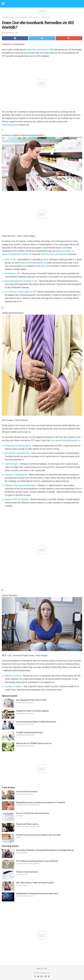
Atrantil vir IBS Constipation (17, 499)
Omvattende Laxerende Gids (17, 453)
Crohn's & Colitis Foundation (27, 792)
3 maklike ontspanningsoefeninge (29, 732)
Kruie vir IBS (10, 259)
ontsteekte (62, 254)
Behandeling (46, 17)
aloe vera (45, 266)
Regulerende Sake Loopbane (27, 824)
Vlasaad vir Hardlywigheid (16, 475)
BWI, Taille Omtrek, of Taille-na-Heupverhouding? (35, 883)
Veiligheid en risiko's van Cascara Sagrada (32, 711)
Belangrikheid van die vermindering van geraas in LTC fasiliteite (41, 802)
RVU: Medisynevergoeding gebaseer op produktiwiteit (37, 861)
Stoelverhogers (12, 464)
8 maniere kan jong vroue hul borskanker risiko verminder (38, 835)
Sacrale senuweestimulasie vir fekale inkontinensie (36, 722)
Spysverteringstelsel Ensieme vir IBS (21, 281)
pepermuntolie (27, 263)
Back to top (42, 969)
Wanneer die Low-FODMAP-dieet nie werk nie (34, 743)
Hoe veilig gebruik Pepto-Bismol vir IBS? (32, 700)
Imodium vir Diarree (13, 686)
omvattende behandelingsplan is (66, 440)
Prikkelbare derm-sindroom (31, 17)
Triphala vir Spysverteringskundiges (20, 485)
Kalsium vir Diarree (13, 676)
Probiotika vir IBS (12, 273)
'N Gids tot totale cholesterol (27, 872)
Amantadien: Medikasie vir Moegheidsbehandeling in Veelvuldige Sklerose (45, 850)
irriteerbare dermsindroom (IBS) (40, 50)
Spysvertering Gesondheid (11, 17)
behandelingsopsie (10, 125)
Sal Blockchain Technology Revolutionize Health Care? (37, 894)
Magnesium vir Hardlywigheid (18, 446)
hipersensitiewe (48, 254)
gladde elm (41, 263)
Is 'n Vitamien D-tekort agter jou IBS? (21, 292)
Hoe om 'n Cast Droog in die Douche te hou (33, 813)
